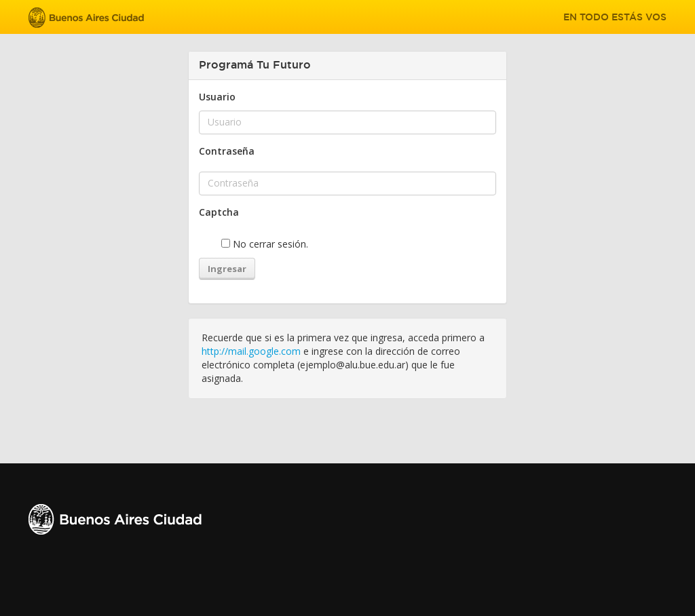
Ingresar (227, 269)
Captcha (219, 212)
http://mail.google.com (251, 351)
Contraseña (227, 151)
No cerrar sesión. (265, 244)
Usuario (217, 97)
